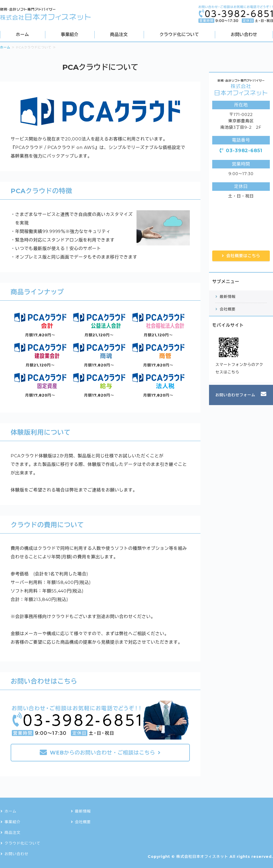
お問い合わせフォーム (235, 395)
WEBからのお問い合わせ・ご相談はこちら (103, 753)
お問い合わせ (244, 35)
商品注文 (119, 35)
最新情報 (228, 297)
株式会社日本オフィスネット (202, 857)
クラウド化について (179, 35)
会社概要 (228, 309)
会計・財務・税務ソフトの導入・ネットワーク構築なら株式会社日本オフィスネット (45, 14)
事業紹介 (70, 35)
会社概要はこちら (243, 256)
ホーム (23, 35)
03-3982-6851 (244, 151)
